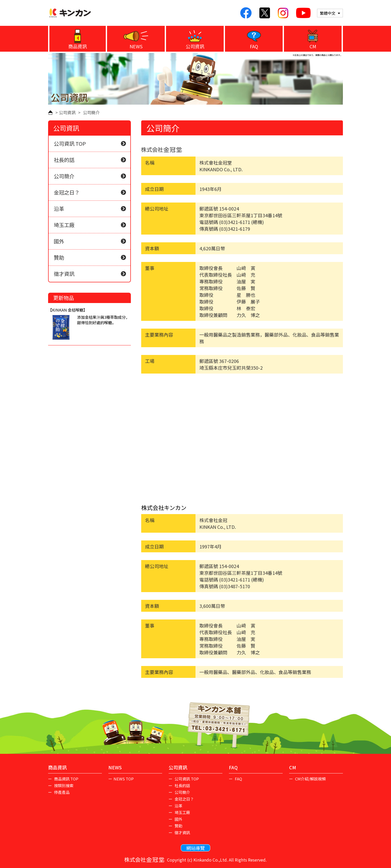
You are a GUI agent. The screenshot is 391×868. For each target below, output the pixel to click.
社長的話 (90, 160)
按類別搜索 (63, 785)
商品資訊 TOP (66, 779)
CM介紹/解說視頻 (310, 779)
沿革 (90, 209)
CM (313, 46)
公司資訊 (195, 46)
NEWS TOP (124, 779)
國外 (90, 241)
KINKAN (70, 13)
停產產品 (61, 792)
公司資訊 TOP (70, 144)
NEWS (136, 46)
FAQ (254, 46)
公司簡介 (90, 176)
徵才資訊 (90, 274)
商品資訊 (78, 46)
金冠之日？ (90, 192)
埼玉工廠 (90, 225)
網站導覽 (195, 848)
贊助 (90, 257)
